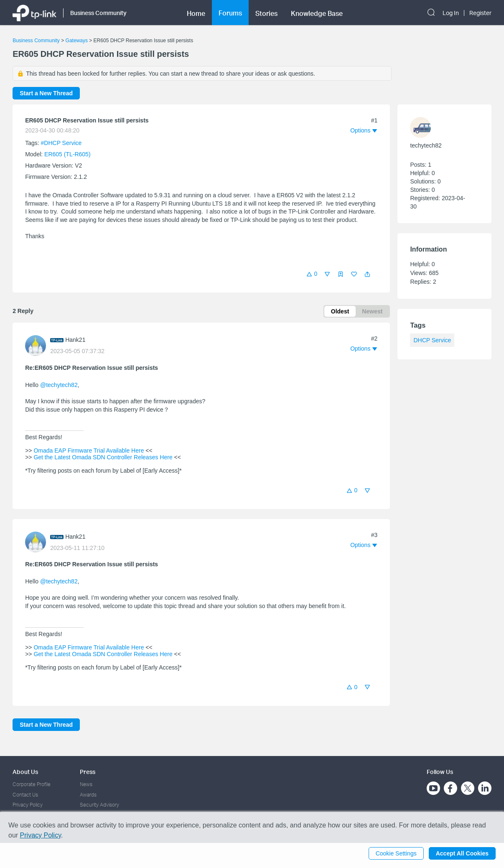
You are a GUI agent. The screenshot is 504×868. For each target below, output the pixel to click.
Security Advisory (99, 805)
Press (88, 772)
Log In (451, 13)
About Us (25, 772)
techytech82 (426, 145)
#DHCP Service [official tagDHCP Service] (61, 143)
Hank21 (75, 340)
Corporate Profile (32, 784)
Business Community (36, 41)
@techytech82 (59, 385)
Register (480, 13)
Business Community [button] (98, 13)
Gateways (77, 41)
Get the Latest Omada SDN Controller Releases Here (103, 457)
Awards (88, 795)
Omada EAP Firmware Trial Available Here (89, 451)
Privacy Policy (28, 805)
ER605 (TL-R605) (67, 154)
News (86, 784)
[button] (367, 274)
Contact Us (25, 795)
